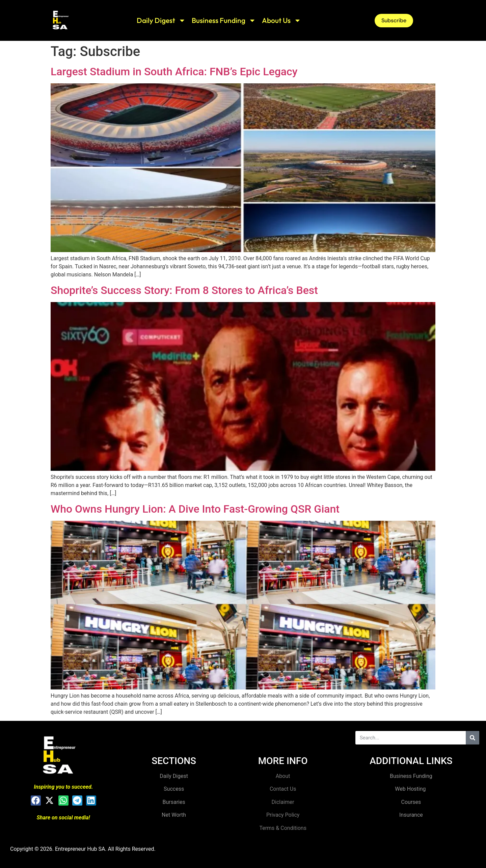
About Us (281, 20)
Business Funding (224, 20)
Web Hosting (411, 789)
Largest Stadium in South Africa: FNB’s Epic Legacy (174, 72)
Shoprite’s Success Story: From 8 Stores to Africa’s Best (184, 290)
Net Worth (174, 815)
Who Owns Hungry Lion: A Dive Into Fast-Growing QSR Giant (195, 509)
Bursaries (174, 802)
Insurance (411, 815)
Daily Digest (161, 20)
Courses (411, 802)
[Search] (473, 738)
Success (174, 789)
